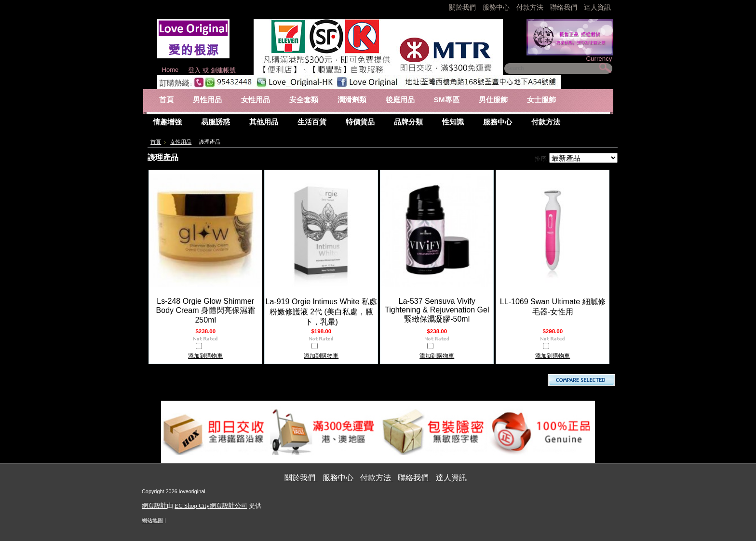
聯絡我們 (565, 7)
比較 (209, 347)
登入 (194, 70)
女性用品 (181, 142)
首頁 (156, 142)
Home (170, 70)
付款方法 (531, 7)
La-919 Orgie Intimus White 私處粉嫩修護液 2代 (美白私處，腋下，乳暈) (321, 312)
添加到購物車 (205, 356)
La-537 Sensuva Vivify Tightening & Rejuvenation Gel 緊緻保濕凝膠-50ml (437, 310)
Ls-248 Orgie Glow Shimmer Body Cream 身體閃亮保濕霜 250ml (206, 311)
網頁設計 (154, 506)
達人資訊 (597, 7)
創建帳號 (223, 70)
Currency (599, 59)
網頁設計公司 (229, 506)
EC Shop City (192, 506)
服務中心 (496, 7)
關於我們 (463, 7)
